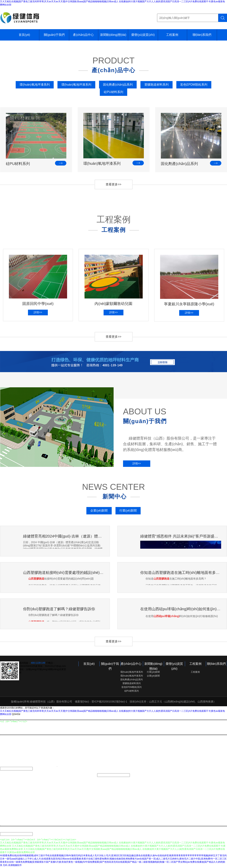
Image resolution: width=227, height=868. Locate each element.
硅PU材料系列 (113, 92)
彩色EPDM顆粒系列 (194, 85)
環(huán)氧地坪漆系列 (35, 85)
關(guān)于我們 (54, 35)
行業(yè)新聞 (128, 511)
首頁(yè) (24, 35)
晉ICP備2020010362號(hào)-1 (109, 702)
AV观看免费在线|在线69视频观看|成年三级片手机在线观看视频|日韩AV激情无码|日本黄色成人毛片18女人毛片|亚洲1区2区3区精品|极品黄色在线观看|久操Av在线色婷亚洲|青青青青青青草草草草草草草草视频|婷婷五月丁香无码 (113, 857)
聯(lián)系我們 (202, 35)
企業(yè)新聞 (99, 511)
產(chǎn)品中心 (83, 35)
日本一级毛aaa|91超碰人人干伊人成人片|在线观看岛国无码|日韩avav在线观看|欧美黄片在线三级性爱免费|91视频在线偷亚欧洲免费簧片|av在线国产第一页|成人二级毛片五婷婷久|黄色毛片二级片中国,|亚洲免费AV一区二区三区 (113, 860)
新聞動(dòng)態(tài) (113, 35)
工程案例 (172, 35)
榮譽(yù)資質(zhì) (143, 35)
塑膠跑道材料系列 (156, 85)
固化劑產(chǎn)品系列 (118, 85)
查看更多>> (113, 184)
